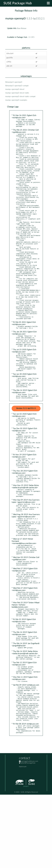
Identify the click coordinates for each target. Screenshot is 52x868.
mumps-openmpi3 (15, 19)
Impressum (23, 840)
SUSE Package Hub (18, 3)
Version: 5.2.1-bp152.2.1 (26, 449)
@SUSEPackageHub (27, 836)
